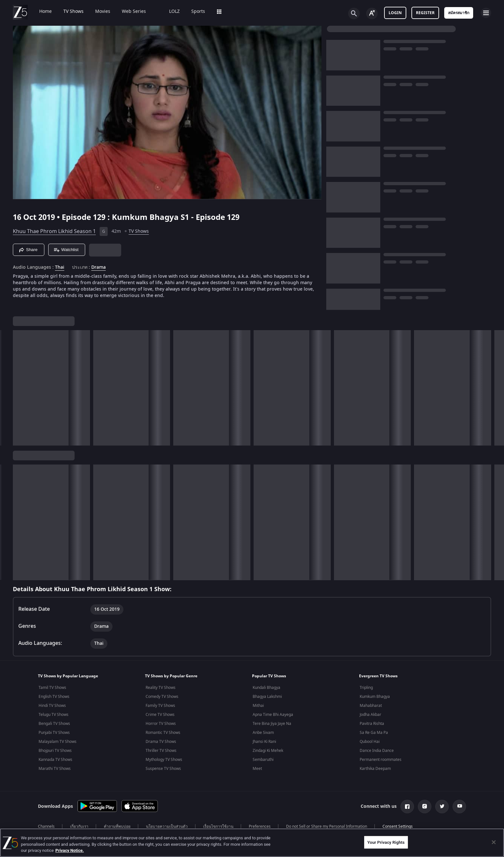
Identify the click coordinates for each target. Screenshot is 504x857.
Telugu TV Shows (54, 715)
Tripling (366, 688)
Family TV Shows (160, 706)
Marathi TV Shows (55, 769)
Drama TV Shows (161, 742)
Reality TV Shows (161, 688)
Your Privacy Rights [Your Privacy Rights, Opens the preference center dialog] (386, 842)
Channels (46, 826)
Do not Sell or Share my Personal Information (327, 826)
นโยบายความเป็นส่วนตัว (167, 826)
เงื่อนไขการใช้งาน (218, 826)
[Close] (494, 842)
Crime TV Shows (160, 715)
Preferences (260, 826)
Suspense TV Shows (163, 769)
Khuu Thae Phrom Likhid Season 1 (54, 231)
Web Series (129, 12)
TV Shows (69, 12)
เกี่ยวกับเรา (79, 826)
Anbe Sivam (263, 733)
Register (425, 13)
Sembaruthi (263, 760)
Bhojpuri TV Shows (55, 751)
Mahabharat (371, 706)
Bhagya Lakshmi (267, 697)
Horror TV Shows (161, 724)
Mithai (258, 706)
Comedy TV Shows (162, 697)
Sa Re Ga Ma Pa (374, 733)
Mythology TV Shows (164, 760)
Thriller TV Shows (161, 751)
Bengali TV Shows (54, 724)
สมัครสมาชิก (459, 13)
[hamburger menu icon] (486, 13)
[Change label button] (372, 14)
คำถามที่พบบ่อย (117, 826)
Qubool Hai (370, 742)
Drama (99, 267)
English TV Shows (54, 697)
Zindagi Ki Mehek (268, 751)
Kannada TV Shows (55, 760)
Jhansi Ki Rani (264, 742)
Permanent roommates (381, 760)
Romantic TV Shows (163, 733)
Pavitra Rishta (372, 724)
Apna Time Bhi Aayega (273, 715)
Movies (98, 12)
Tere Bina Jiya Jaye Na (272, 724)
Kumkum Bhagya (375, 697)
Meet (257, 769)
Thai (60, 267)
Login (395, 13)
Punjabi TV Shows (54, 733)
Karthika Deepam (375, 769)
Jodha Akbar (370, 715)
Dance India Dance (377, 751)
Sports (194, 12)
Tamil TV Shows (52, 688)
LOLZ (170, 12)
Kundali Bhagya (266, 688)
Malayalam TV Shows (58, 742)
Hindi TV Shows (52, 706)
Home (41, 12)
